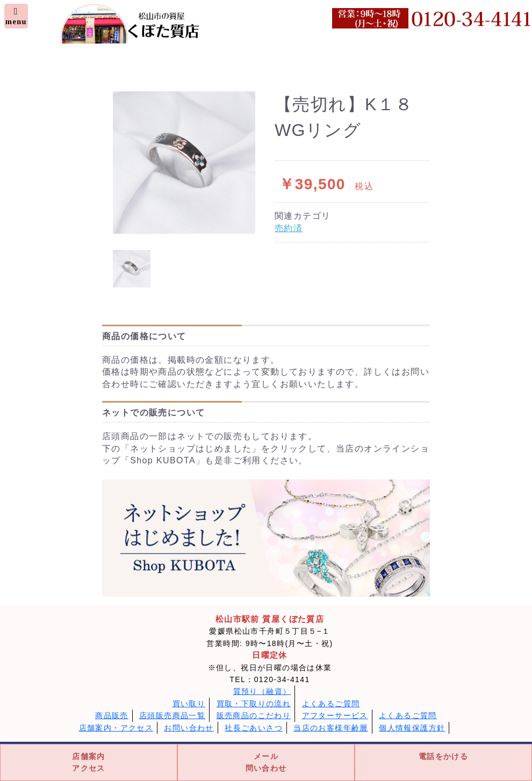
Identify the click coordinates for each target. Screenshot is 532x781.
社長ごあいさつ (254, 728)
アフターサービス (335, 715)
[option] (184, 163)
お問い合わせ (189, 728)
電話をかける (443, 756)
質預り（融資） (262, 691)
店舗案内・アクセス (116, 728)
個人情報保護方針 (412, 728)
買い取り (189, 704)
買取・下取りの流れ (254, 704)
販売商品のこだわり (254, 715)
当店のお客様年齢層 (331, 728)
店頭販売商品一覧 (172, 715)
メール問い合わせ (266, 762)
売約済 (289, 228)
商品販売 (112, 715)
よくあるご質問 (331, 704)
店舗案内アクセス (89, 762)
